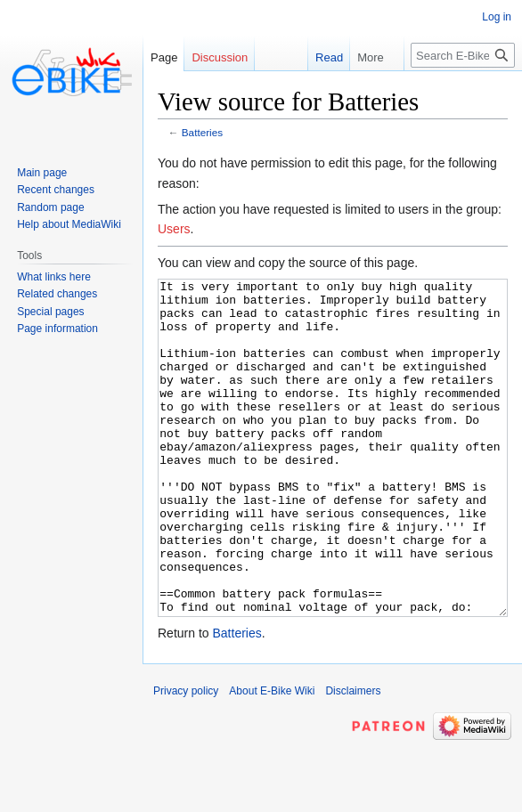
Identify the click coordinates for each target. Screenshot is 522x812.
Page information (57, 329)
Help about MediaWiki (69, 224)
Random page (50, 207)
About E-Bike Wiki (272, 758)
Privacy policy (186, 758)
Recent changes (56, 190)
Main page (42, 173)
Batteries (202, 132)
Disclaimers (353, 758)
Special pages (50, 312)
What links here (54, 277)
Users (174, 229)
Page (164, 57)
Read (320, 57)
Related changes (57, 294)
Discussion (220, 57)
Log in (497, 17)
